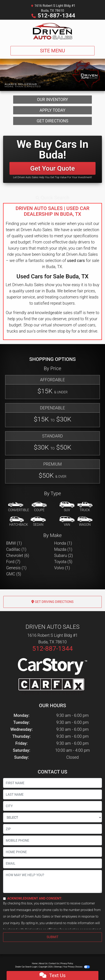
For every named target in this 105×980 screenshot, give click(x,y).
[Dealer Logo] (53, 31)
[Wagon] (85, 522)
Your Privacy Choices (77, 967)
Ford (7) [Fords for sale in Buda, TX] (13, 562)
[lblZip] (52, 829)
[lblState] (52, 817)
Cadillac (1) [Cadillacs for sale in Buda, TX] (16, 549)
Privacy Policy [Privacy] (67, 963)
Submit (52, 937)
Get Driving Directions (52, 602)
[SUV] (67, 507)
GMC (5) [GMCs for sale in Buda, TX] (14, 574)
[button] (52, 198)
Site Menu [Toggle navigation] (53, 51)
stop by (64, 331)
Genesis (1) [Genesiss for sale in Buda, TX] (16, 568)
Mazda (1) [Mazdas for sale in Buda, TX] (63, 549)
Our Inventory (52, 100)
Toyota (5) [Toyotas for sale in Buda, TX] (63, 562)
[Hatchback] (18, 522)
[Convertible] (18, 507)
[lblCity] (52, 806)
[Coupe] (39, 507)
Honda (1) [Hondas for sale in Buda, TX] (63, 543)
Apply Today (53, 110)
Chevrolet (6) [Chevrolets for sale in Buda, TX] (18, 555)
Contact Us (54, 963)
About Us (43, 963)
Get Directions (53, 121)
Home (35, 963)
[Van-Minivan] (67, 522)
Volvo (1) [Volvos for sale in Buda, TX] (62, 568)
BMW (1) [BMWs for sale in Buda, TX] (14, 543)
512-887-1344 (56, 15)
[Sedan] (38, 522)
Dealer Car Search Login (26, 967)
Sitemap (58, 967)
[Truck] (85, 507)
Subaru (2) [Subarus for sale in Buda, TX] (64, 555)
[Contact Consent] (4, 899)
